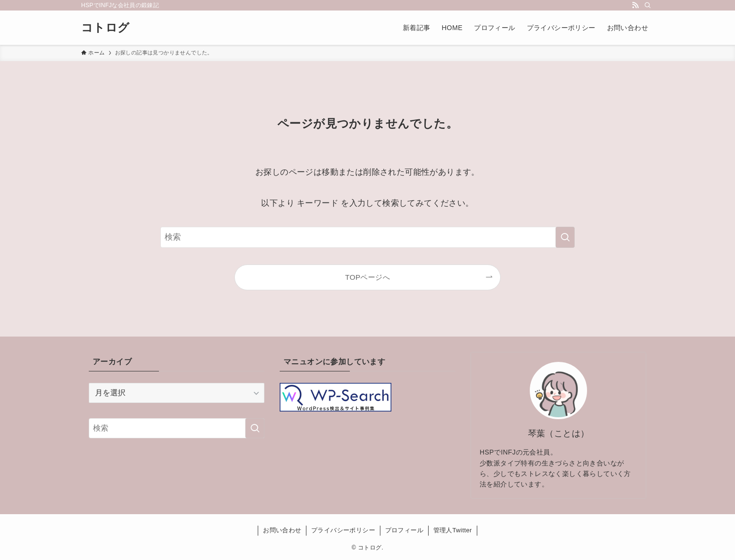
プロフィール (404, 530)
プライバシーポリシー (343, 530)
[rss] (635, 5)
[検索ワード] (367, 237)
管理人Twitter (453, 530)
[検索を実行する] (565, 237)
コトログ (105, 28)
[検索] (648, 5)
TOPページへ (367, 277)
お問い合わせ (282, 530)
